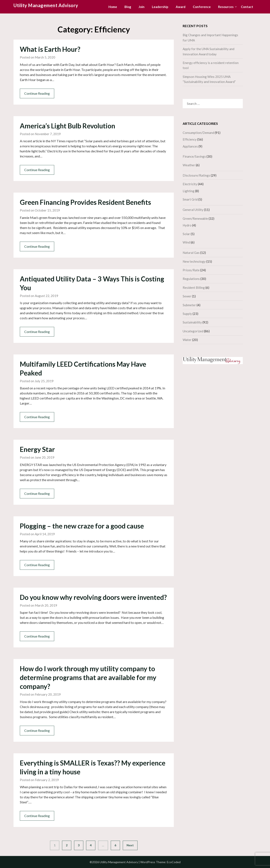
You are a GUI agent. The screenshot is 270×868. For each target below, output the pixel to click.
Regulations (191, 279)
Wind (186, 242)
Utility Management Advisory (46, 5)
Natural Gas (191, 253)
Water (187, 340)
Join (142, 7)
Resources (226, 7)
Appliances (190, 146)
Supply (187, 314)
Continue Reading (37, 93)
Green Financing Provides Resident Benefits (85, 202)
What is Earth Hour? (50, 49)
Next (130, 845)
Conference (202, 7)
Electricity (190, 184)
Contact (247, 7)
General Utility (193, 210)
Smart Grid (190, 199)
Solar (186, 234)
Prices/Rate (191, 270)
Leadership (160, 7)
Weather (189, 165)
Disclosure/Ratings (196, 175)
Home (113, 7)
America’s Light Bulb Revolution (67, 126)
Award (181, 7)
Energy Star (37, 449)
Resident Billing (194, 288)
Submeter (189, 305)
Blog (128, 7)
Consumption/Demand (198, 133)
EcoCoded (174, 862)
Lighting (189, 191)
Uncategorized (193, 331)
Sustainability (192, 322)
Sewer (187, 296)
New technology (194, 261)
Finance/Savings (194, 156)
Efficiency (190, 139)
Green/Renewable (195, 218)
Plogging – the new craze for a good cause (82, 526)
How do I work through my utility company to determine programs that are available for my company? (88, 677)
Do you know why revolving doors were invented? (93, 597)
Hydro (187, 225)
